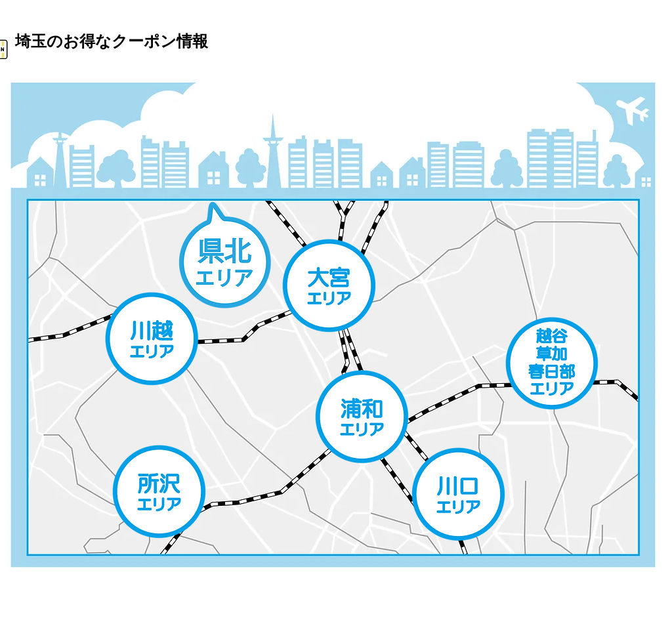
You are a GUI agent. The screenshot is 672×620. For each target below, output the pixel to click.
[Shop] (152, 339)
